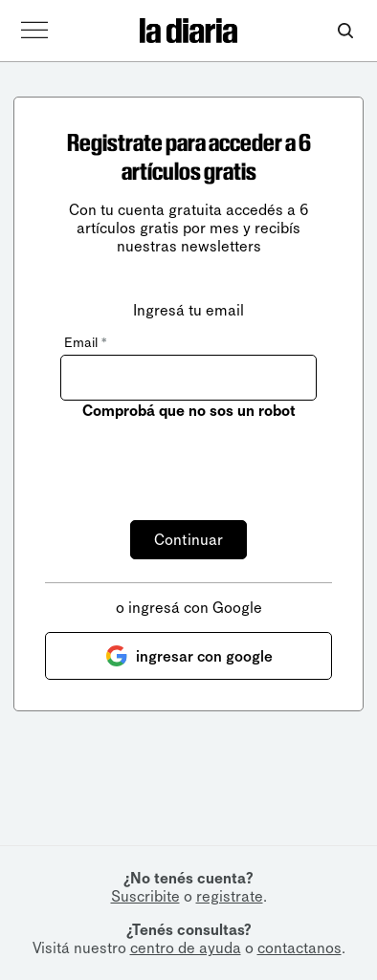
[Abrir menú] (34, 31)
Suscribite (145, 896)
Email (85, 343)
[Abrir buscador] (345, 31)
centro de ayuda (186, 948)
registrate (230, 896)
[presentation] (206, 459)
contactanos (299, 948)
